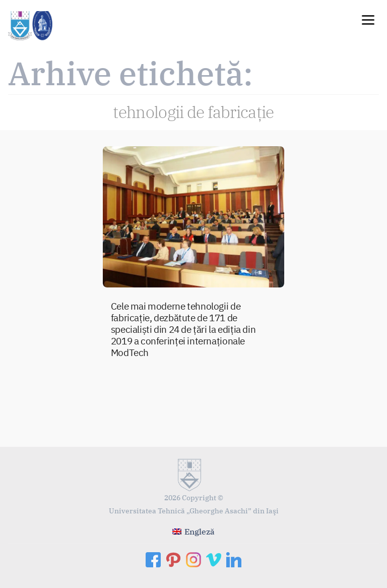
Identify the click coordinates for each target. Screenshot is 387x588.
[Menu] (368, 19)
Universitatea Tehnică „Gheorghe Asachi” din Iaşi (194, 511)
